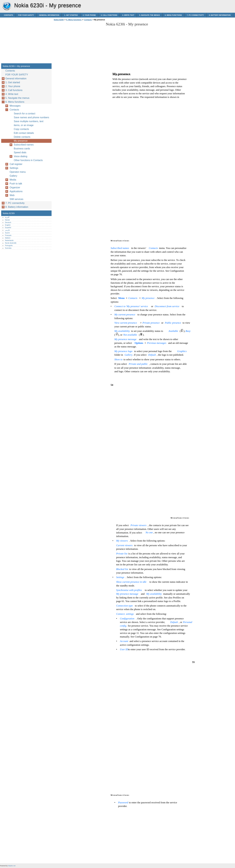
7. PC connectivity (195, 15)
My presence (21, 141)
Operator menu (18, 172)
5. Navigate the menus (150, 15)
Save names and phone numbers (31, 117)
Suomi (7, 233)
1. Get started (71, 15)
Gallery (13, 176)
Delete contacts (22, 137)
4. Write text (128, 15)
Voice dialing (21, 156)
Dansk (7, 220)
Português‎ (9, 245)
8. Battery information (220, 15)
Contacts (88, 20)
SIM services (16, 199)
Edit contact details (24, 133)
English (8, 225)
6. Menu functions (173, 15)
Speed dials (20, 152)
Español (8, 228)
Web (12, 195)
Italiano (8, 238)
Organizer (15, 187)
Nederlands (9, 240)
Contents (9, 15)
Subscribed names (24, 145)
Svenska (8, 248)
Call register (16, 164)
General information (49, 15)
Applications (16, 191)
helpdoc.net (12, 866)
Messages (15, 106)
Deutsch (8, 222)
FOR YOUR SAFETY (26, 15)
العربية (7, 217)
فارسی (7, 230)
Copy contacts (21, 129)
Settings (14, 168)
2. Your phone (89, 15)
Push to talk (16, 184)
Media (13, 180)
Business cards (22, 149)
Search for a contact (25, 114)
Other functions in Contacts (28, 160)
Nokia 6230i (7, 6)
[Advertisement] (78, 43)
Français (8, 235)
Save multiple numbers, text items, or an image (29, 123)
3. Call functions (109, 15)
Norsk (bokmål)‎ (11, 243)
